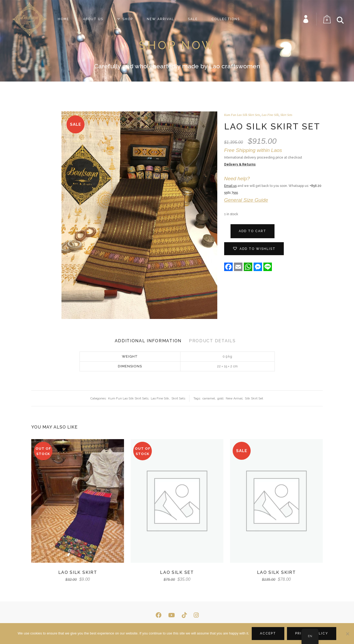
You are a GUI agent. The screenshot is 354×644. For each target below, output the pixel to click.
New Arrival (234, 398)
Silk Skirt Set (254, 398)
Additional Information (148, 341)
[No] (347, 634)
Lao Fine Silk (270, 115)
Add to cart (253, 231)
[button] (254, 249)
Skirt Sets (286, 115)
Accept (268, 633)
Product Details (212, 341)
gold (220, 398)
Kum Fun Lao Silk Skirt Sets (242, 115)
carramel (209, 398)
